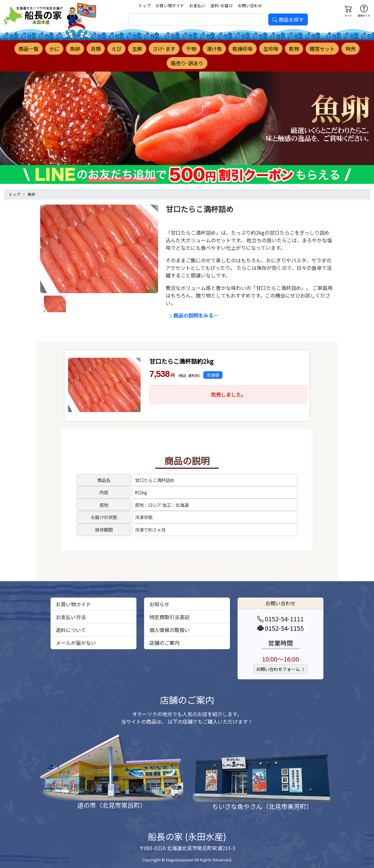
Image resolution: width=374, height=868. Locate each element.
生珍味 (271, 49)
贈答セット (322, 49)
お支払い (197, 5)
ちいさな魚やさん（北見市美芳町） (262, 806)
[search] (197, 19)
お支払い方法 (71, 617)
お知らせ (159, 604)
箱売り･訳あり (187, 63)
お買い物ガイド (170, 5)
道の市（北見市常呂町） (112, 805)
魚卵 (75, 49)
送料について (71, 630)
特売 (350, 49)
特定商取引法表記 (169, 617)
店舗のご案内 (164, 643)
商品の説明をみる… (193, 315)
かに (54, 49)
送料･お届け (222, 5)
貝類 (96, 49)
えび (116, 49)
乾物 (294, 49)
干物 (191, 49)
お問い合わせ (250, 5)
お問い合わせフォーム (281, 669)
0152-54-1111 (280, 619)
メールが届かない (76, 643)
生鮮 (137, 49)
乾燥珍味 (243, 49)
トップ (144, 5)
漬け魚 (214, 49)
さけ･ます (164, 49)
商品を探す (288, 19)
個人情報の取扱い (169, 630)
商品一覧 (29, 49)
